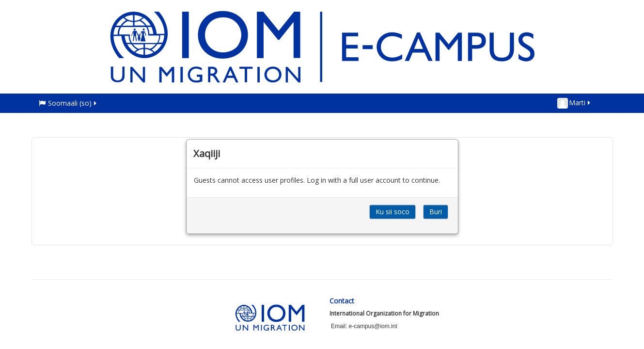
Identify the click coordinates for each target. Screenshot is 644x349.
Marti (574, 103)
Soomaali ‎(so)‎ (68, 103)
